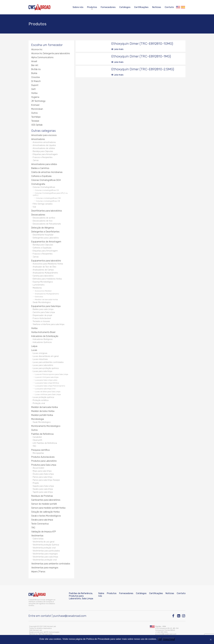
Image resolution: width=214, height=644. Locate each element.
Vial (34, 207)
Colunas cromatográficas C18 (48, 198)
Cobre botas (38, 539)
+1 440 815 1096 (161, 632)
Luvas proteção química (43, 397)
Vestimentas (37, 536)
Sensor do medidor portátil (44, 504)
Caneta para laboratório (43, 276)
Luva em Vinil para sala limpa (47, 377)
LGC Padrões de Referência (45, 443)
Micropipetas (38, 453)
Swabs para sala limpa (43, 489)
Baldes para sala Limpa (43, 309)
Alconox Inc (37, 49)
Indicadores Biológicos (43, 339)
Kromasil (35, 105)
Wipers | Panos (38, 572)
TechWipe (36, 117)
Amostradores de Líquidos (44, 145)
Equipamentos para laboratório (46, 261)
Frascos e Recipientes (43, 157)
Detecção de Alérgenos (43, 228)
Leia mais (119, 49)
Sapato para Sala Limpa (43, 486)
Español (183, 7)
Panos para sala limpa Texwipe (46, 480)
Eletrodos (39, 297)
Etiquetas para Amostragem (45, 154)
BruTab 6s (36, 69)
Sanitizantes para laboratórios (46, 500)
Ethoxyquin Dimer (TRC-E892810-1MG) (141, 56)
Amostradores (38, 139)
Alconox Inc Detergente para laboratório (51, 53)
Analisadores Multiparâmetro (45, 273)
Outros (34, 113)
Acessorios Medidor (43, 291)
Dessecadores (38, 215)
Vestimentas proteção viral (45, 560)
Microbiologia (38, 419)
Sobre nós (78, 7)
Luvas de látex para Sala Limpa (48, 391)
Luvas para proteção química (46, 368)
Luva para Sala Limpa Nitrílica (47, 383)
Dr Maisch (36, 81)
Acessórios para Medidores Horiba (48, 264)
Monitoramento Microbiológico (46, 426)
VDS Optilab (37, 125)
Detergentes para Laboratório (46, 238)
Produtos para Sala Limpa (44, 465)
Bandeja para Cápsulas (43, 151)
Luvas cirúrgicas (40, 353)
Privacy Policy (169, 639)
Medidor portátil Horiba (42, 415)
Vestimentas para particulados (46, 551)
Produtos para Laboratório (44, 461)
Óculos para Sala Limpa (43, 474)
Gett (33, 89)
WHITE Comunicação (52, 632)
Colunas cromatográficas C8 (48, 201)
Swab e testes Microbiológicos (46, 516)
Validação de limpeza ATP (44, 532)
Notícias (157, 7)
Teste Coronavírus (40, 524)
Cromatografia (38, 184)
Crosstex (36, 77)
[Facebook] (174, 616)
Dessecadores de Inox (43, 221)
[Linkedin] (179, 616)
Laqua (34, 346)
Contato (169, 7)
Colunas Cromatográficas (44, 187)
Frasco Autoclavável (42, 318)
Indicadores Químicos (42, 342)
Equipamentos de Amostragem (46, 242)
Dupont (35, 85)
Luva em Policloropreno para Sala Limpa (52, 374)
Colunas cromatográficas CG (47, 190)
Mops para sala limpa (42, 471)
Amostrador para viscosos (44, 135)
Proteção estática (41, 400)
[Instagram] (184, 616)
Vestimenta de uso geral (44, 542)
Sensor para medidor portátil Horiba (48, 508)
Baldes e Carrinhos (40, 168)
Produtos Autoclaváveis (43, 457)
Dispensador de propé (42, 315)
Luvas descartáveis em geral (46, 356)
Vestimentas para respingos (45, 554)
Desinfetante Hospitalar (43, 235)
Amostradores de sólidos (44, 148)
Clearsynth (37, 440)
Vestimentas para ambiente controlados (51, 564)
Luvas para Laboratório (43, 365)
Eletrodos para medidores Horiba (47, 279)
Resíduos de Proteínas (42, 496)
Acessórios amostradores (44, 142)
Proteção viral (39, 403)
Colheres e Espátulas (41, 176)
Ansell (34, 61)
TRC (34, 446)
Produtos (92, 7)
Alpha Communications (42, 57)
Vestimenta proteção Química (46, 545)
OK (160, 639)
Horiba (34, 93)
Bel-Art (35, 65)
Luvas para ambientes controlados (48, 362)
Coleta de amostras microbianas (47, 172)
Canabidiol (37, 437)
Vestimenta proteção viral (44, 548)
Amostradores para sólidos (44, 164)
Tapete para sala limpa (43, 492)
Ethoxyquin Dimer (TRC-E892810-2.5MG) (143, 69)
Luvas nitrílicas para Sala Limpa (48, 394)
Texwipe (35, 121)
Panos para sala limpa (43, 477)
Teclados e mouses (41, 321)
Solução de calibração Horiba (45, 512)
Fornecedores (108, 7)
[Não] (211, 639)
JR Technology (38, 101)
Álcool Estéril (38, 468)
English (178, 7)
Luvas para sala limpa (42, 371)
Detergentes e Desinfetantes (45, 232)
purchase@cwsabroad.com (70, 616)
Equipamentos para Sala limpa (46, 306)
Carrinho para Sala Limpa (44, 312)
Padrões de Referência (42, 434)
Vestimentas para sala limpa (45, 557)
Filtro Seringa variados (43, 204)
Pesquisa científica (40, 450)
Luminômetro (39, 285)
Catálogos (125, 7)
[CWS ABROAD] (39, 7)
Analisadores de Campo (43, 270)
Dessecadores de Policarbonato (47, 224)
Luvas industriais (40, 359)
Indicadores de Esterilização (45, 336)
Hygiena (35, 97)
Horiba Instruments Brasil (43, 332)
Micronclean (37, 109)
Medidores (37, 288)
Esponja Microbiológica (43, 282)
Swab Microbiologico (42, 302)
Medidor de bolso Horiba (43, 411)
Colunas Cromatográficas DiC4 (46, 180)
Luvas (34, 350)
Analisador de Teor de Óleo (44, 267)
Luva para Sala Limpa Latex (46, 380)
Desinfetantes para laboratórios (47, 211)
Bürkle (34, 73)
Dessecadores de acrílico (44, 218)
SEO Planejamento (45, 634)
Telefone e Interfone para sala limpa (49, 324)
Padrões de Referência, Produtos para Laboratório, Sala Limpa (81, 596)
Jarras (36, 160)
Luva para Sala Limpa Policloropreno (50, 386)
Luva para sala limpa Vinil (45, 389)
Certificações (141, 7)
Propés (36, 483)
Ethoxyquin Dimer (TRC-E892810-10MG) (142, 44)
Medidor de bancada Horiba (46, 299)
